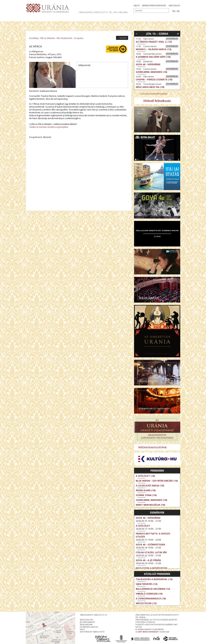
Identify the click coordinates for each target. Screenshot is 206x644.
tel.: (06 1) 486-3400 (118, 12)
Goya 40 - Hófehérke (148, 518)
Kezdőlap (34, 38)
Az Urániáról (82, 18)
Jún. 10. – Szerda (157, 34)
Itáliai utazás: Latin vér (151, 552)
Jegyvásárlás (172, 39)
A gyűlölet (143, 526)
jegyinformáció (87, 622)
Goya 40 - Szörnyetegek (150, 544)
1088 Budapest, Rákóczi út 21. (93, 12)
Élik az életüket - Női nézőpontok (56, 38)
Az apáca (79, 38)
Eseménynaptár (137, 18)
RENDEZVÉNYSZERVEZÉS (154, 6)
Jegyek (158, 18)
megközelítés (86, 620)
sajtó (82, 629)
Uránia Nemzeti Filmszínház (154, 94)
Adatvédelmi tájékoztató (92, 632)
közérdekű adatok (89, 627)
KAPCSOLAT (174, 6)
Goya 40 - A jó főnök (148, 560)
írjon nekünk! (86, 624)
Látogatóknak (109, 18)
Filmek (33, 18)
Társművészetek (55, 18)
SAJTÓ (137, 6)
